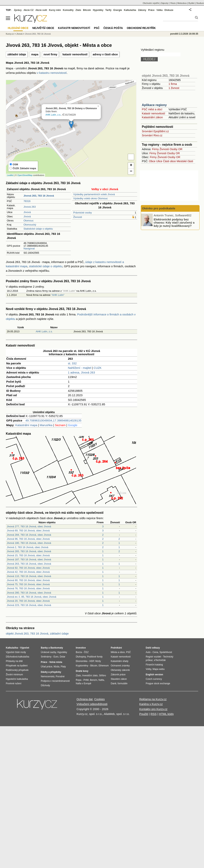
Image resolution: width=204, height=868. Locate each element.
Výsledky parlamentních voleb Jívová (94, 194)
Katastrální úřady (120, 661)
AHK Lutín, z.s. (53, 115)
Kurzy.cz (10, 34)
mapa (35, 54)
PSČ (97, 28)
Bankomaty (57, 648)
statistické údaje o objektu (46, 266)
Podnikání (116, 648)
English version (154, 675)
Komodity (68, 10)
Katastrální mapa (26, 425)
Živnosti (78, 217)
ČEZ (86, 652)
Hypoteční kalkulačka (17, 679)
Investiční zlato (90, 676)
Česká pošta (113, 28)
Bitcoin (87, 10)
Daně (114, 683)
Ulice (159, 161)
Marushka (46, 425)
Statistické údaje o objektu (38, 229)
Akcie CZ (28, 10)
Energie (118, 10)
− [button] (131, 172)
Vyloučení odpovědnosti (92, 704)
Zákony (142, 10)
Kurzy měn (55, 10)
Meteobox (182, 3)
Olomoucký (30, 225)
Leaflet (10, 175)
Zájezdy (164, 3)
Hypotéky (98, 10)
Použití (144, 714)
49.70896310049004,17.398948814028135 (53, 420)
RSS (154, 714)
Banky (44, 648)
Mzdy (98, 661)
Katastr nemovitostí (153, 113)
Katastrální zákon (152, 117)
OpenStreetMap (25, 175)
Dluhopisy (81, 657)
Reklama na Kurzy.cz (153, 699)
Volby (148, 669)
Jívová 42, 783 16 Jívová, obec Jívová (28, 572)
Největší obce (43, 28)
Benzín (94, 680)
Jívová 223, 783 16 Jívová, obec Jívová (29, 605)
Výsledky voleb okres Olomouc (91, 198)
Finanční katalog (154, 665)
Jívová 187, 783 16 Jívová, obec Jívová (29, 559)
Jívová (27, 212)
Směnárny (46, 657)
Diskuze (169, 10)
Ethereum (104, 666)
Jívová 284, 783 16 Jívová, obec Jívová (29, 535)
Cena (155, 652)
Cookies (99, 699)
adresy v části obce (105, 54)
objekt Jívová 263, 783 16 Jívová (166, 76)
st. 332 (72, 363)
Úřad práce (47, 667)
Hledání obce (18, 28)
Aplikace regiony (154, 105)
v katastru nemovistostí (52, 73)
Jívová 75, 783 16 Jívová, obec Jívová (28, 584)
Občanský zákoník (120, 670)
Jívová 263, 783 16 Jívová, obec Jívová (29, 564)
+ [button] (131, 165)
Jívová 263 (30, 207)
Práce (151, 10)
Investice (81, 648)
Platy (63, 667)
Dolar (62, 657)
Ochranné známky (120, 666)
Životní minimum (14, 675)
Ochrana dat (85, 699)
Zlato (78, 10)
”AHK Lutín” (58, 295)
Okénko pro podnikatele (159, 208)
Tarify (108, 10)
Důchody (45, 685)
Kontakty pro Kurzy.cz (153, 709)
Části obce (169, 161)
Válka (159, 10)
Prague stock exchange (158, 683)
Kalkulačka (130, 10)
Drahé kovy (82, 671)
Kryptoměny (82, 666)
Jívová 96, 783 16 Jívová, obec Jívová (28, 539)
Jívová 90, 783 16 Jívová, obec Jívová (28, 580)
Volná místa (56, 662)
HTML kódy (166, 714)
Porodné (60, 676)
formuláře (122, 683)
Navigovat (29, 249)
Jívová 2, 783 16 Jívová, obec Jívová (27, 547)
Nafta (101, 680)
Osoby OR (176, 149)
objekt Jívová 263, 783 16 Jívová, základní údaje (37, 633)
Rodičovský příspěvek (17, 670)
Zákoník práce (118, 675)
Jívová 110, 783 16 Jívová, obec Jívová (29, 576)
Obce (152, 161)
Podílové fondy (95, 657)
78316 (27, 201)
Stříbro (102, 676)
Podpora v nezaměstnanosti (55, 681)
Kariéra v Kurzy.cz (151, 704)
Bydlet (191, 3)
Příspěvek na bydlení (17, 666)
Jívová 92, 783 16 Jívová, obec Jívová (28, 568)
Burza (79, 652)
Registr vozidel (153, 657)
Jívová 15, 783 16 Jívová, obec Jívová (28, 555)
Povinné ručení (14, 683)
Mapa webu (159, 669)
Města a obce (118, 652)
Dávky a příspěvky (51, 672)
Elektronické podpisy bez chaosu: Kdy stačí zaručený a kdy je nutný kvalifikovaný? (174, 222)
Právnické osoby (82, 213)
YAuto (173, 3)
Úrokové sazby (48, 652)
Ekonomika (82, 661)
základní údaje (17, 54)
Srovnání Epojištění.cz (155, 131)
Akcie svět (41, 10)
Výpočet (25, 648)
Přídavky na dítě (14, 661)
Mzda (56, 667)
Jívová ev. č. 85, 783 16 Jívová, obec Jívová (31, 597)
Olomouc (29, 221)
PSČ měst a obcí (152, 109)
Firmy (155, 149)
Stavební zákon (119, 679)
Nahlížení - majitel (80, 368)
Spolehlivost (166, 652)
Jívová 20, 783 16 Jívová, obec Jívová (28, 601)
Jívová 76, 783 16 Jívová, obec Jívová (28, 588)
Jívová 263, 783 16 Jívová (38, 34)
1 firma (173, 84)
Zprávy (18, 10)
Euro (56, 657)
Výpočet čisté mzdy (16, 652)
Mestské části (185, 161)
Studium (200, 3)
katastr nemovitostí (75, 54)
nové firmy (50, 54)
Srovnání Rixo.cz (152, 135)
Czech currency (154, 679)
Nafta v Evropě (83, 683)
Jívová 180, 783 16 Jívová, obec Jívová (29, 543)
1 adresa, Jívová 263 (82, 372)
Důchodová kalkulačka (17, 657)
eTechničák (160, 660)
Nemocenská (48, 676)
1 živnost (174, 88)
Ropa (79, 680)
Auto (148, 652)
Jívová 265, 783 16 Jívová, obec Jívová (29, 551)
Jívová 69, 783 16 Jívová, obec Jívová (28, 531)
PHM (86, 680)
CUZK (98, 368)
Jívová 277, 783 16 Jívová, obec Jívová (29, 526)
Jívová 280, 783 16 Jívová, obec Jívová (29, 593)
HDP (92, 661)
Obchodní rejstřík (151, 3)
